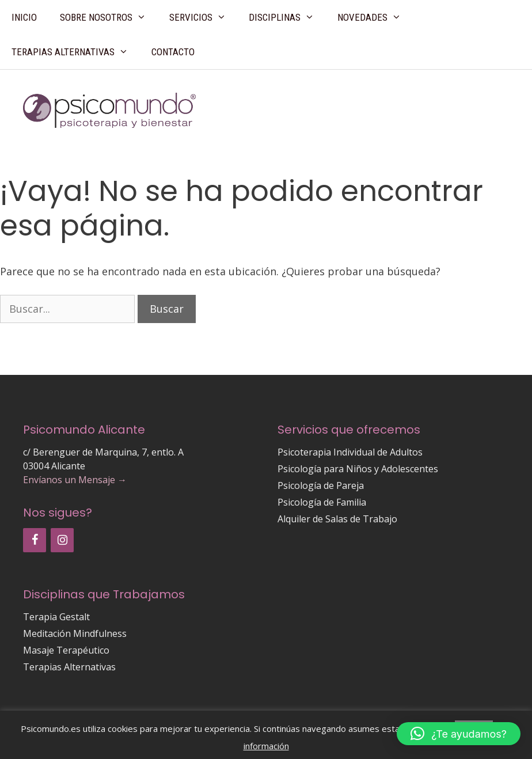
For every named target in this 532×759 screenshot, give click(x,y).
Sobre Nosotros (109, 17)
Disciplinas (287, 17)
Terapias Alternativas (76, 52)
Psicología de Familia (322, 502)
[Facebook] (35, 540)
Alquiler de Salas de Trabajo (337, 519)
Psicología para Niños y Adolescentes (358, 469)
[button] (459, 734)
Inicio (24, 17)
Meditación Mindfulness (75, 633)
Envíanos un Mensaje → (75, 480)
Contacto (173, 52)
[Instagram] (62, 540)
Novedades (375, 17)
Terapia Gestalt (56, 617)
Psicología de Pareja (321, 485)
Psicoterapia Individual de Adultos (350, 452)
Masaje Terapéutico (66, 650)
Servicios (204, 17)
